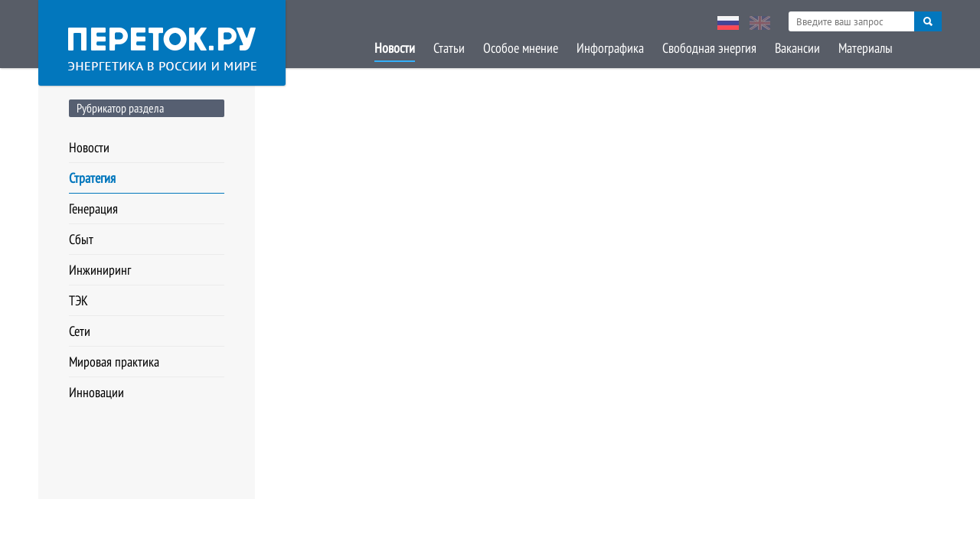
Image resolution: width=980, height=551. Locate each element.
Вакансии (797, 48)
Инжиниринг (100, 270)
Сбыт (81, 239)
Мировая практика (114, 362)
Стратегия (92, 178)
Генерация (93, 209)
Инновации (96, 392)
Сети (80, 331)
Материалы (866, 48)
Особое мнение (521, 48)
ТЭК (78, 300)
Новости (395, 48)
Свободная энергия (709, 48)
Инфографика (610, 48)
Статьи (449, 48)
